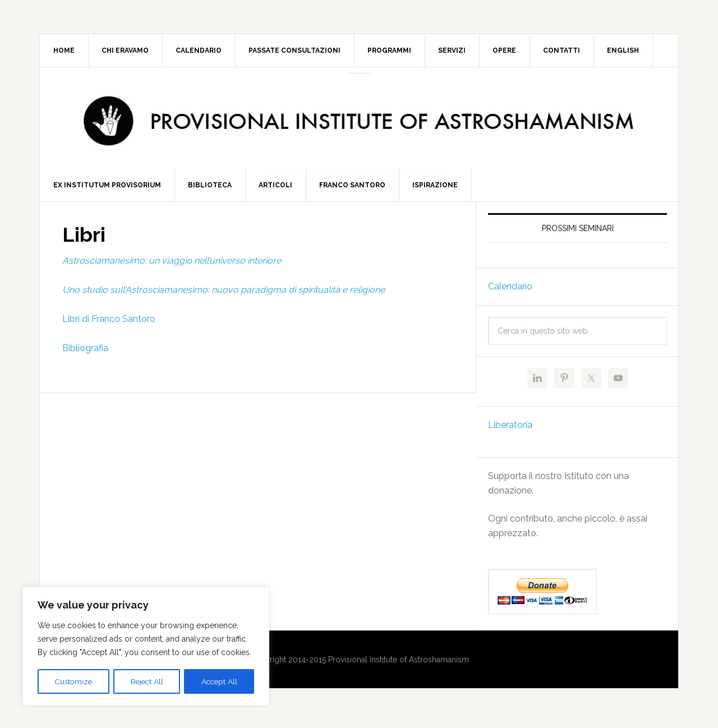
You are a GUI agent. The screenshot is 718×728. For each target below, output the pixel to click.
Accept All (219, 681)
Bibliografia (85, 353)
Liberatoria (510, 430)
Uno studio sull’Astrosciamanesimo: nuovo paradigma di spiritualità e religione (224, 295)
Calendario (510, 291)
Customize (73, 681)
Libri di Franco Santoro (109, 324)
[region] (146, 647)
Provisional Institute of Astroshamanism (359, 73)
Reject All (147, 681)
